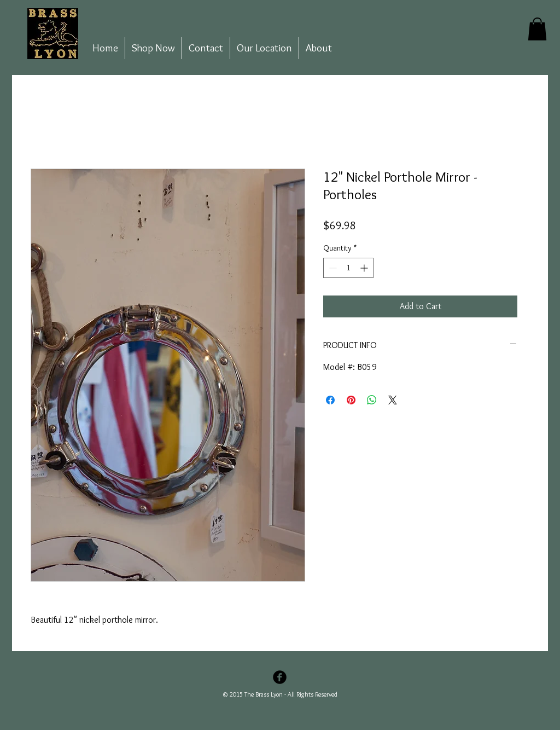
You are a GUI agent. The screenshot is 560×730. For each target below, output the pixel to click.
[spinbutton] (348, 268)
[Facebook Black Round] (280, 677)
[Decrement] (332, 268)
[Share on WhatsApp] (372, 400)
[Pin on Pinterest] (351, 400)
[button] (537, 29)
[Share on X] (393, 400)
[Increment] (365, 268)
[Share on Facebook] (330, 400)
